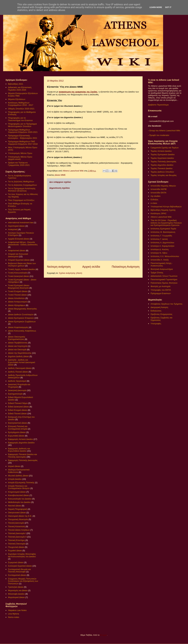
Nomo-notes (14, 617)
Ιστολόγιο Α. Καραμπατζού (162, 246)
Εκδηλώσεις (156, 311)
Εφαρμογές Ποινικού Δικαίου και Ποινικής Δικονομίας (22, 456)
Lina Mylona (13, 614)
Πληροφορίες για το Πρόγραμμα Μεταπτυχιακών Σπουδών (22, 125)
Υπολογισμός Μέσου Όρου (20, 153)
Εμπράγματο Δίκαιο (17, 432)
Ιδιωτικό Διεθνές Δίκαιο (18, 476)
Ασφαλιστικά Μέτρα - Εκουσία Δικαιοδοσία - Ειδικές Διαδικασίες (23, 243)
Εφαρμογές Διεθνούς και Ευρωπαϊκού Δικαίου (19, 450)
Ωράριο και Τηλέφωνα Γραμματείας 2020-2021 (19, 164)
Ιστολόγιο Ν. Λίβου (159, 253)
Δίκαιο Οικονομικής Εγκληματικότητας (17, 338)
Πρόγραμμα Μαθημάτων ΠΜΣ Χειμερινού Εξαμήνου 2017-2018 (23, 143)
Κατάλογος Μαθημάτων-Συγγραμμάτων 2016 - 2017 (21, 104)
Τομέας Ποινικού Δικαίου (162, 168)
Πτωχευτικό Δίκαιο (16, 547)
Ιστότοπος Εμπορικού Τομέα (163, 229)
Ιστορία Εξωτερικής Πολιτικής (21, 482)
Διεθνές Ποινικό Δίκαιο (18, 372)
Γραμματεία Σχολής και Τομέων (164, 148)
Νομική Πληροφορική (18, 509)
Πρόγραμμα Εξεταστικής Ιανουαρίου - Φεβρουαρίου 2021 (23, 137)
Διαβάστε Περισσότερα (158, 105)
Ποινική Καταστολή (16, 526)
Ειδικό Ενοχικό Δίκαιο (18, 410)
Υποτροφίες (156, 324)
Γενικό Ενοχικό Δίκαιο (18, 291)
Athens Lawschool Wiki (161, 217)
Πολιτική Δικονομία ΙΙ (17, 537)
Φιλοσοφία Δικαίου (16, 594)
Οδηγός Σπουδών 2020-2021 (21, 109)
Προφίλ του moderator (159, 135)
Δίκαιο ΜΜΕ (60, 175)
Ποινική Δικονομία (16, 523)
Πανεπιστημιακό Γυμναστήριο (164, 279)
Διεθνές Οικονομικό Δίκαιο (20, 368)
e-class (154, 203)
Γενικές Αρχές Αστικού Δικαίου (22, 269)
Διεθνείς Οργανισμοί (17, 381)
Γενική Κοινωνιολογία (18, 273)
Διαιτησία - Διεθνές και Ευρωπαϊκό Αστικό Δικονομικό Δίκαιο (22, 362)
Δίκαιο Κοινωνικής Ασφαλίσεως (22, 331)
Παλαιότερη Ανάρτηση (126, 267)
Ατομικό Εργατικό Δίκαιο (19, 260)
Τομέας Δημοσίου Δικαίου (162, 165)
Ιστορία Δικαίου (15, 479)
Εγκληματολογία (15, 394)
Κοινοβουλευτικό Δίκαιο (18, 495)
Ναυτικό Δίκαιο (15, 506)
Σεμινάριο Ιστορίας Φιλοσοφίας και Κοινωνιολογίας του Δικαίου (22, 555)
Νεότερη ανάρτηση (59, 267)
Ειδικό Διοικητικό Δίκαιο (18, 407)
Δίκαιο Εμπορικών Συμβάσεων (22, 322)
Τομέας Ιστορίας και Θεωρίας (164, 175)
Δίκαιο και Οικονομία (17, 350)
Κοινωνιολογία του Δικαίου (20, 499)
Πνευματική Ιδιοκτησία (18, 519)
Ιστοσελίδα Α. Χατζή (159, 260)
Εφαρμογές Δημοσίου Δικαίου (21, 443)
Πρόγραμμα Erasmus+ (161, 293)
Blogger (104, 635)
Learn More (156, 7)
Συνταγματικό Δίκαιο (17, 575)
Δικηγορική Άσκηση (159, 307)
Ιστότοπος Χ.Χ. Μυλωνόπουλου (165, 256)
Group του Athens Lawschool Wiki (164, 131)
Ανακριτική (13, 229)
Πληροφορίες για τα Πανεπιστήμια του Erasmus (20, 119)
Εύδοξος (154, 200)
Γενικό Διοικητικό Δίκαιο (18, 276)
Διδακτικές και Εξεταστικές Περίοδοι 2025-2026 (20, 89)
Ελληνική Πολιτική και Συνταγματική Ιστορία (18, 428)
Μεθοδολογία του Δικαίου (19, 502)
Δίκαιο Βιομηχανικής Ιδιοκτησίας (22, 309)
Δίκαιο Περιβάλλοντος (18, 343)
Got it (168, 7)
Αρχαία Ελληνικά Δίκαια (19, 239)
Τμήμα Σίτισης (157, 273)
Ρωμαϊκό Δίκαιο (15, 551)
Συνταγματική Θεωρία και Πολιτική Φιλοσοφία (19, 571)
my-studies (155, 196)
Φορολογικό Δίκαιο (16, 597)
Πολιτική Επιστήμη (16, 540)
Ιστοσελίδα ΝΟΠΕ (159, 189)
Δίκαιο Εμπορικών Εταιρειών (21, 318)
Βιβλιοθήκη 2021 (16, 84)
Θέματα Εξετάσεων (17, 99)
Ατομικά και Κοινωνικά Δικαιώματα (18, 255)
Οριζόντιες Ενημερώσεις (161, 314)
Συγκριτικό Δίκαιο (16, 562)
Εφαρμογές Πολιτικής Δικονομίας (23, 460)
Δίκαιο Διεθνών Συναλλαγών (21, 314)
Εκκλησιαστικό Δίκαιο (18, 423)
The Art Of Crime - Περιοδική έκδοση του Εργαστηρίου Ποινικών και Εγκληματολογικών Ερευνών (166, 223)
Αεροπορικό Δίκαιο (16, 226)
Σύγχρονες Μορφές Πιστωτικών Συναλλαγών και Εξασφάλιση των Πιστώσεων (23, 581)
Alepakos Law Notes (17, 610)
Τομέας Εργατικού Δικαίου (162, 158)
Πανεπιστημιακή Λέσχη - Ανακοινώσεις (162, 264)
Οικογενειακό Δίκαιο (17, 513)
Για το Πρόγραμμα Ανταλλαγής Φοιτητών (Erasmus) (22, 190)
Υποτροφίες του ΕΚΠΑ (161, 290)
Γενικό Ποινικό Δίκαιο (17, 295)
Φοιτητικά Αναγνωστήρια (162, 269)
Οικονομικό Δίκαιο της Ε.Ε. (20, 516)
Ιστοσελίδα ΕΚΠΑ (158, 193)
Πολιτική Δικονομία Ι (17, 533)
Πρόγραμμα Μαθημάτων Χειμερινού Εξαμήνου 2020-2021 (23, 131)
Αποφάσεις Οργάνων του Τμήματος (166, 304)
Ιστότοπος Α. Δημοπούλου (162, 243)
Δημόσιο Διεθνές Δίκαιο (18, 356)
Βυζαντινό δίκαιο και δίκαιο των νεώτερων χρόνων (22, 265)
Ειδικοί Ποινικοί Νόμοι (18, 403)
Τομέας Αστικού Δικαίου (161, 151)
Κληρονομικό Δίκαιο (17, 492)
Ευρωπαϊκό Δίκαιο (16, 436)
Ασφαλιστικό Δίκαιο (17, 251)
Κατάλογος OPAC (159, 213)
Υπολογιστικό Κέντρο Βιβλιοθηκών (166, 207)
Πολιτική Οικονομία (17, 544)
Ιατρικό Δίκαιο (14, 466)
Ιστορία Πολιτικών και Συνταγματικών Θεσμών (19, 487)
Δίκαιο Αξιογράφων (17, 305)
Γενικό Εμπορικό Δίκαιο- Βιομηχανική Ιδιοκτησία (19, 287)
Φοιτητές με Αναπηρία (160, 286)
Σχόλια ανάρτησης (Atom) (71, 273)
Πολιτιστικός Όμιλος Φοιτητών (164, 283)
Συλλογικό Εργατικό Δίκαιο (20, 566)
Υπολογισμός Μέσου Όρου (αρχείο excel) (20, 158)
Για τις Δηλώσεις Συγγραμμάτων (22, 185)
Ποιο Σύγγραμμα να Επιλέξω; (21, 200)
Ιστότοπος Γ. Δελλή (159, 239)
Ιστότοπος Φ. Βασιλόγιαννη (163, 232)
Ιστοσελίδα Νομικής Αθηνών (163, 186)
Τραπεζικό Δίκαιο (16, 587)
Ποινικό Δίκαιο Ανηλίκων (19, 530)
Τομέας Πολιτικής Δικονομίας (163, 162)
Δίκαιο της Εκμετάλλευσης (20, 353)
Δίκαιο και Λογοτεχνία (18, 346)
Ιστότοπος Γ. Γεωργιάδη (161, 236)
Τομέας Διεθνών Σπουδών (162, 172)
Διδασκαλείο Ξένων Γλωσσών (164, 276)
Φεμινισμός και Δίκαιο (18, 590)
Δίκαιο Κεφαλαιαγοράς (18, 327)
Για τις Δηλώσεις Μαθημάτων (21, 182)
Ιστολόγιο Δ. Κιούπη (160, 249)
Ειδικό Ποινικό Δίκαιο (17, 414)
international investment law (21, 223)
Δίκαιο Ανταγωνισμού (18, 302)
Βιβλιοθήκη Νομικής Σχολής (163, 210)
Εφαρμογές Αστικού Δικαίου (20, 439)
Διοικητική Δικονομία (17, 390)
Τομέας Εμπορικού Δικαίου (163, 154)
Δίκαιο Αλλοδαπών (16, 298)
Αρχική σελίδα (91, 267)
